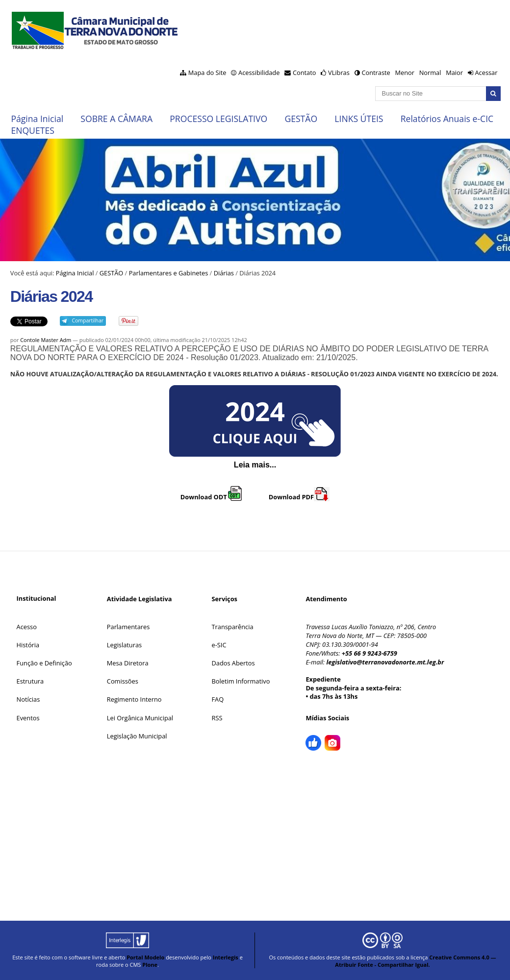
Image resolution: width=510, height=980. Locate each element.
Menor (404, 73)
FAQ (218, 699)
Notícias (28, 699)
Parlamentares (128, 627)
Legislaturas (124, 645)
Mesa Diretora (128, 663)
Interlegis (226, 957)
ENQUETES (32, 130)
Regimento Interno (134, 699)
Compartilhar (88, 320)
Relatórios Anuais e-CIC (447, 119)
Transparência (233, 627)
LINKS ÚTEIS (359, 119)
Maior (454, 73)
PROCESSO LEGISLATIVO (218, 119)
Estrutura (30, 681)
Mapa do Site (207, 73)
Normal (430, 73)
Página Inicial (37, 119)
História (28, 645)
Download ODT (212, 497)
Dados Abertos (233, 663)
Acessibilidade (259, 73)
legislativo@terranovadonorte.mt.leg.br (385, 662)
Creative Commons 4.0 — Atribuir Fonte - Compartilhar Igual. (415, 961)
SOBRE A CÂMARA (116, 119)
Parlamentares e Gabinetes (169, 273)
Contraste (376, 73)
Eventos (28, 718)
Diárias (224, 273)
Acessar (486, 73)
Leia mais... (255, 465)
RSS (217, 718)
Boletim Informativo (241, 681)
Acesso (27, 627)
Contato (305, 73)
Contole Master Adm (46, 340)
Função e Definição (44, 663)
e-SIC (219, 645)
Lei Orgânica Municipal (140, 718)
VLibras (339, 73)
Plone (150, 965)
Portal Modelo (145, 957)
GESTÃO (301, 119)
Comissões (123, 681)
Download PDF (299, 497)
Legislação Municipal (137, 736)
